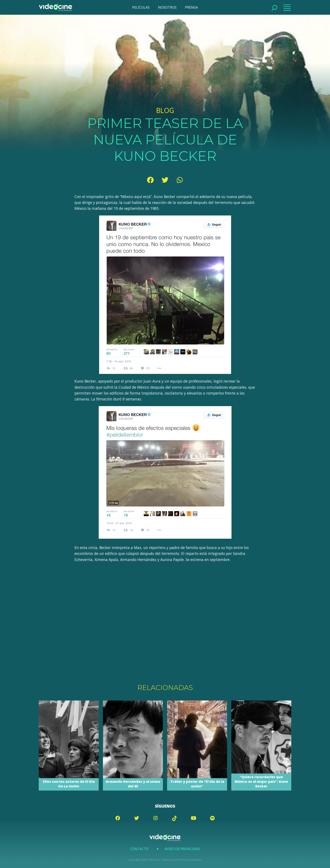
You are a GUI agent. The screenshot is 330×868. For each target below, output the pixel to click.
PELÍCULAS (141, 7)
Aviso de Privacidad (182, 849)
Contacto (139, 849)
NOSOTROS (167, 7)
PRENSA (191, 7)
